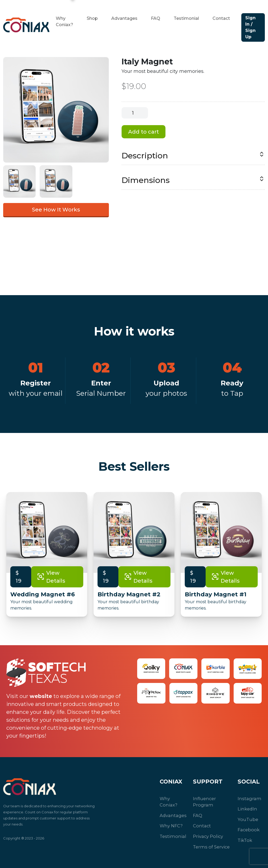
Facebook (248, 828)
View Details (51, 577)
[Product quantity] (135, 113)
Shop (92, 18)
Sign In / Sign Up (250, 27)
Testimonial (186, 18)
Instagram (248, 798)
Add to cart (144, 132)
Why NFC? (170, 818)
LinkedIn (246, 808)
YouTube (247, 818)
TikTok (244, 838)
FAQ (156, 18)
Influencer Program (203, 801)
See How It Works (56, 210)
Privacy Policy (207, 834)
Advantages (124, 18)
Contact (221, 18)
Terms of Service (209, 844)
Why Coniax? (173, 798)
